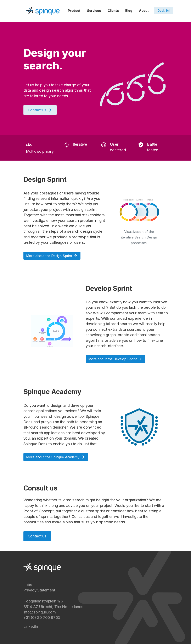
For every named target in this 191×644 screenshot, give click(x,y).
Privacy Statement (39, 590)
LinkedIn (31, 626)
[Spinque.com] (43, 10)
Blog (129, 11)
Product (74, 11)
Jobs (28, 585)
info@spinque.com (40, 612)
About (144, 11)
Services (94, 11)
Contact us (37, 536)
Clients (113, 11)
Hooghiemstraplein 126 (43, 601)
